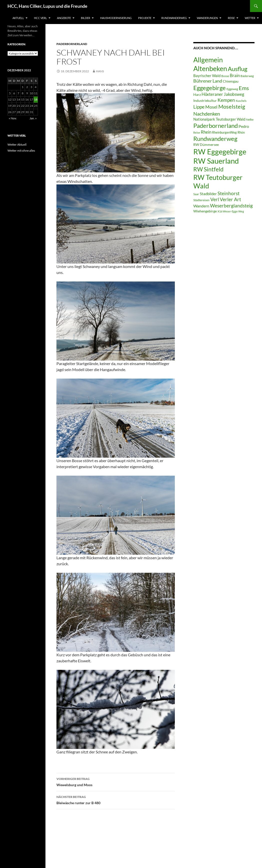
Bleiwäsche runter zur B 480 (116, 799)
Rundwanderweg (174, 18)
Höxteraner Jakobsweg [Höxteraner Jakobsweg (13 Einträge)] (223, 94)
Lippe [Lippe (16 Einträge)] (199, 107)
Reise (231, 18)
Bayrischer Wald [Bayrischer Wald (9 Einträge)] (207, 76)
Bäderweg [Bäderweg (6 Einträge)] (247, 76)
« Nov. (13, 118)
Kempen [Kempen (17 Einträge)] (226, 100)
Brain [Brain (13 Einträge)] (235, 75)
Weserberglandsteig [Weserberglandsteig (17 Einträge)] (231, 206)
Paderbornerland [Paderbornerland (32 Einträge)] (216, 126)
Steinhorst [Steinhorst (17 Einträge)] (229, 193)
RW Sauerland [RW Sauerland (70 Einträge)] (216, 161)
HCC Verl (40, 18)
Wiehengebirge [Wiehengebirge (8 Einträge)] (205, 211)
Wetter (250, 18)
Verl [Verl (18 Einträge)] (215, 199)
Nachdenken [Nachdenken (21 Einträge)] (207, 114)
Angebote (64, 18)
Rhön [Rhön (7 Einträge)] (241, 132)
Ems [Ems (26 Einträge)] (244, 88)
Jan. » (33, 118)
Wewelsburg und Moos (116, 781)
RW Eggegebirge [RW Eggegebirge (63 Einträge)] (220, 152)
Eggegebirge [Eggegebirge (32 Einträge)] (210, 88)
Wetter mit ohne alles (21, 151)
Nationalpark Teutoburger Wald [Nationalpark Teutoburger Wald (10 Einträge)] (219, 119)
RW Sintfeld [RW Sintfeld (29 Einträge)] (208, 169)
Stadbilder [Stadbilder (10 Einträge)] (208, 194)
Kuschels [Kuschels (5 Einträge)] (241, 101)
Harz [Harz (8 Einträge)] (197, 95)
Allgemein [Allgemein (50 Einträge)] (208, 60)
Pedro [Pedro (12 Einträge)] (244, 126)
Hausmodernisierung (116, 18)
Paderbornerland (72, 44)
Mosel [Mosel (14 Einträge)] (211, 107)
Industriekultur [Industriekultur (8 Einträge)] (205, 101)
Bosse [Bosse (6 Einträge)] (225, 76)
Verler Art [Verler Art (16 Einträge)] (230, 199)
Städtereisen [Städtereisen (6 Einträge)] (201, 200)
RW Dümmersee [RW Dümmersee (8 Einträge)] (206, 145)
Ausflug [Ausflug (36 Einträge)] (238, 69)
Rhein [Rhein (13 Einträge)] (206, 132)
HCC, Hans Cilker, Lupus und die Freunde (47, 6)
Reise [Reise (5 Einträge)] (197, 132)
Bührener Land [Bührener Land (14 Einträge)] (208, 81)
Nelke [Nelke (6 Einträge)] (250, 119)
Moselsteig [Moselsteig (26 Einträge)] (232, 106)
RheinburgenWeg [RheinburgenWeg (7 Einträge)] (224, 132)
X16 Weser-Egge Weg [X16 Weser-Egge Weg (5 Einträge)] (231, 211)
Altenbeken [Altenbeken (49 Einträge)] (210, 69)
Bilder (86, 18)
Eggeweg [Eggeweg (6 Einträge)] (232, 89)
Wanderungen (207, 18)
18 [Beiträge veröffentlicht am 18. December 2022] (36, 99)
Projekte (145, 18)
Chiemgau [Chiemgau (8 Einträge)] (231, 81)
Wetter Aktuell (17, 144)
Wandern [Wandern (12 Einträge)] (201, 206)
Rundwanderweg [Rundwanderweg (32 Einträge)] (215, 139)
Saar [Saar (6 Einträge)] (196, 194)
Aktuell (18, 18)
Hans (100, 71)
